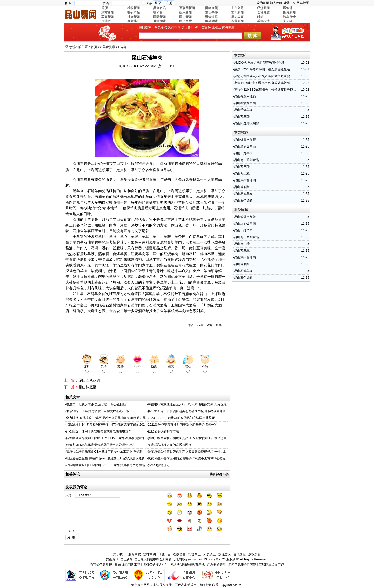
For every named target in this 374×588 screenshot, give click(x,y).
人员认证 (210, 554)
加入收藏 (276, 3)
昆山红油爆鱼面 (245, 103)
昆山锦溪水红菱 (245, 96)
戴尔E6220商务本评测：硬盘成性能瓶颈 (262, 69)
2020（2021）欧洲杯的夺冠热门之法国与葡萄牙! (182, 418)
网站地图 (303, 3)
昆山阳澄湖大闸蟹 (246, 123)
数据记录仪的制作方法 (163, 431)
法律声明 (150, 554)
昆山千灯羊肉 (243, 110)
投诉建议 (224, 554)
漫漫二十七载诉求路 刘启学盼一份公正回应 (96, 404)
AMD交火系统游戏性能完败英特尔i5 (259, 63)
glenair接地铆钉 (159, 465)
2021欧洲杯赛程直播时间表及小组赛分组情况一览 (182, 425)
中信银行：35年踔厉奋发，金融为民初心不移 (97, 411)
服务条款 (135, 554)
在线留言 (179, 554)
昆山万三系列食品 (246, 160)
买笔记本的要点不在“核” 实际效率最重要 (262, 76)
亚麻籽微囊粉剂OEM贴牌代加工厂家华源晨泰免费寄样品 (105, 465)
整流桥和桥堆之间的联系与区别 (170, 445)
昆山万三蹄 (242, 117)
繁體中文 (290, 3)
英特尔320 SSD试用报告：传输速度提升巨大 (265, 90)
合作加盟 (239, 554)
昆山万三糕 (242, 173)
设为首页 (263, 3)
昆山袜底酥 (88, 387)
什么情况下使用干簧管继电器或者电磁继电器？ (99, 431)
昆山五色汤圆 (89, 380)
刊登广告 (164, 554)
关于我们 (119, 554)
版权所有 (255, 554)
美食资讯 (109, 47)
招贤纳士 (195, 554)
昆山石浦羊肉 (243, 194)
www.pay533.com (202, 559)
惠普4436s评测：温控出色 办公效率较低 (262, 83)
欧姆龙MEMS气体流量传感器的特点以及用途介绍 (100, 445)
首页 (94, 47)
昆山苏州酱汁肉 (245, 180)
